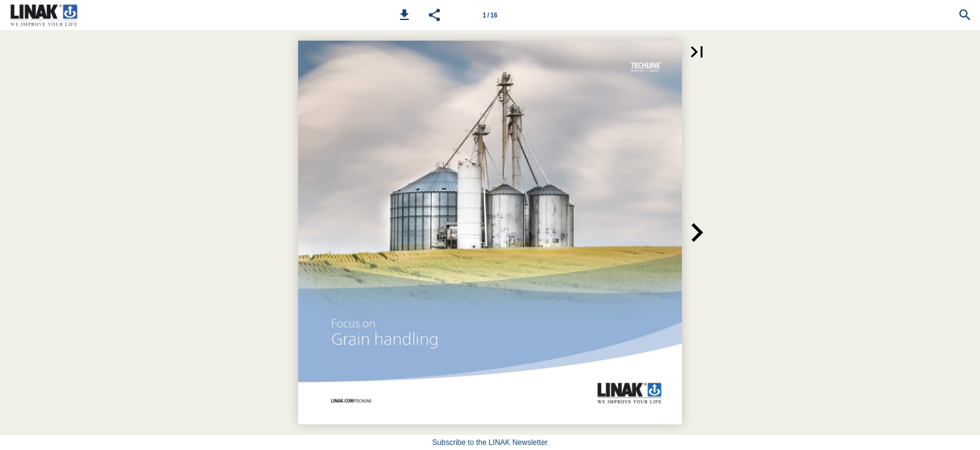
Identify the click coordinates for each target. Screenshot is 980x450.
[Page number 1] (490, 15)
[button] (404, 15)
